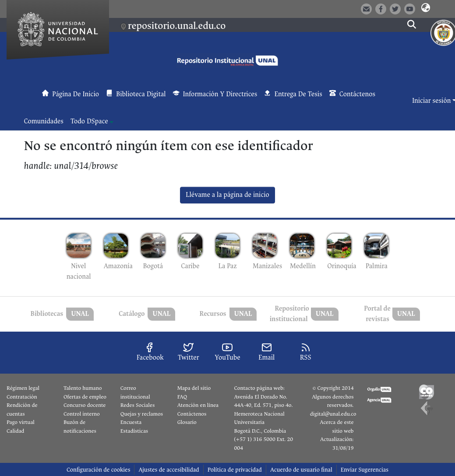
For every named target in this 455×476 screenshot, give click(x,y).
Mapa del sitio (194, 388)
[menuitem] (92, 122)
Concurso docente (85, 405)
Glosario (187, 422)
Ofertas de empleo (85, 397)
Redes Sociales (138, 405)
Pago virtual (21, 422)
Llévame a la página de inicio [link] (227, 195)
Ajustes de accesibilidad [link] (169, 470)
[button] (425, 8)
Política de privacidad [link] (235, 470)
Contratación (22, 397)
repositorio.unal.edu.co (177, 26)
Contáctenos (192, 414)
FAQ (182, 397)
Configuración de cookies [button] (98, 470)
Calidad (15, 431)
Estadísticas (134, 431)
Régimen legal (23, 388)
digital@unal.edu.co (333, 414)
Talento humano (83, 388)
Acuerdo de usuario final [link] (301, 470)
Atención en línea (198, 405)
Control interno (82, 414)
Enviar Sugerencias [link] (365, 470)
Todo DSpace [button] (89, 121)
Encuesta (131, 422)
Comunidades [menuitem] (44, 121)
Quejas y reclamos (142, 414)
